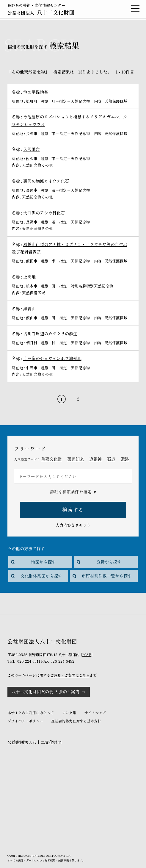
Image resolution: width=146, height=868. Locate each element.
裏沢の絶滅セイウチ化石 (46, 181)
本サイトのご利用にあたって (31, 713)
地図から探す (43, 562)
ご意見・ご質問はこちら (70, 675)
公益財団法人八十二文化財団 (34, 742)
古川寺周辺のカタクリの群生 (50, 334)
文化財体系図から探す (41, 576)
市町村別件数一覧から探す (107, 576)
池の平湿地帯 (36, 92)
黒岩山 (29, 309)
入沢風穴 (32, 149)
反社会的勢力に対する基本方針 (76, 721)
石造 (111, 459)
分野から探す (109, 562)
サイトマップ (95, 713)
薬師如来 (76, 459)
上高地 (29, 277)
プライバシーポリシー (25, 721)
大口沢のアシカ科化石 (44, 213)
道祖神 (95, 459)
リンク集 (69, 713)
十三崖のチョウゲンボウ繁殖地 (52, 358)
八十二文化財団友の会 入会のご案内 (45, 692)
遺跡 (125, 459)
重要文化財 (51, 459)
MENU (135, 8)
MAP (87, 655)
